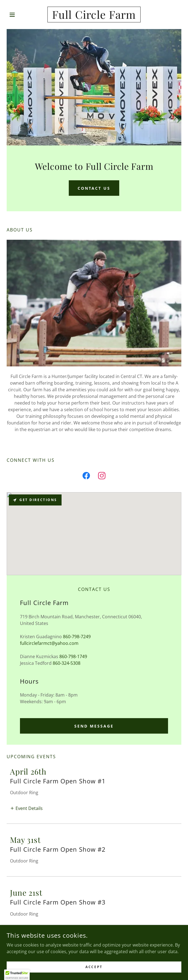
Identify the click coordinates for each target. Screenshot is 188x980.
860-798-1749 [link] (73, 656)
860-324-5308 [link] (67, 663)
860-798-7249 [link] (77, 637)
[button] (20, 15)
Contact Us (94, 188)
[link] (94, 15)
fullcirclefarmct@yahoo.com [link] (49, 643)
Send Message (94, 726)
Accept (94, 967)
